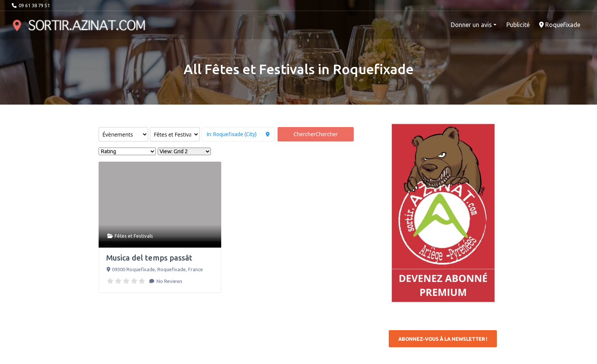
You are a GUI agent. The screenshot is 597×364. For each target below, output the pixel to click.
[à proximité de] (238, 134)
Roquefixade (560, 25)
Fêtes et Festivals (134, 236)
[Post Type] (123, 134)
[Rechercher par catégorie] (175, 134)
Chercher (316, 134)
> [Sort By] (127, 151)
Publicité (518, 25)
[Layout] (184, 151)
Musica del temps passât (149, 258)
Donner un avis (471, 25)
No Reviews (169, 281)
